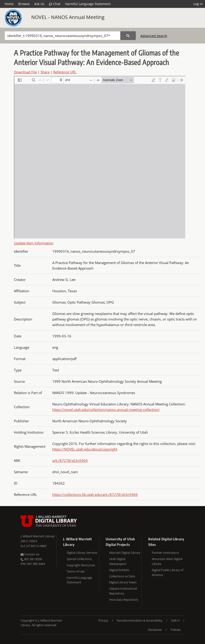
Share (45, 72)
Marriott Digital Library (125, 553)
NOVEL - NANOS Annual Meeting (68, 17)
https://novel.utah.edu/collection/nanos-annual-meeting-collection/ (106, 410)
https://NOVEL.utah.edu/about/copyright (85, 449)
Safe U (175, 620)
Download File (25, 72)
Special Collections (79, 559)
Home (9, 4)
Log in (198, 4)
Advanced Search (154, 36)
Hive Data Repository (124, 600)
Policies (176, 630)
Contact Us (30, 554)
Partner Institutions (165, 553)
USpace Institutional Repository (123, 591)
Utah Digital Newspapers (118, 561)
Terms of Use (76, 571)
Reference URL (65, 72)
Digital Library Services (82, 553)
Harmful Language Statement (88, 4)
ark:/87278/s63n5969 (70, 460)
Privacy (103, 620)
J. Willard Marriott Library (38, 536)
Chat (55, 4)
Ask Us (39, 4)
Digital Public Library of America (168, 572)
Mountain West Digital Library (167, 561)
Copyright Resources (81, 565)
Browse (24, 4)
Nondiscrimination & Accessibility (140, 620)
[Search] (62, 36)
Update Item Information (34, 243)
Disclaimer (155, 630)
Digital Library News (123, 582)
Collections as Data (122, 576)
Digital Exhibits (119, 570)
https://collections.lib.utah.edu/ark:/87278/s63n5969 (95, 495)
